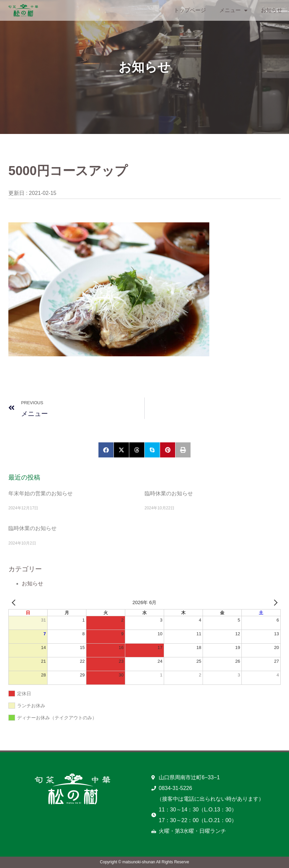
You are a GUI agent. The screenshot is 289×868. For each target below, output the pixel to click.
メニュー (233, 10)
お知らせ (272, 10)
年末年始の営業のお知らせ (41, 493)
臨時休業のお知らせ (169, 493)
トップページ (190, 10)
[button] (106, 450)
